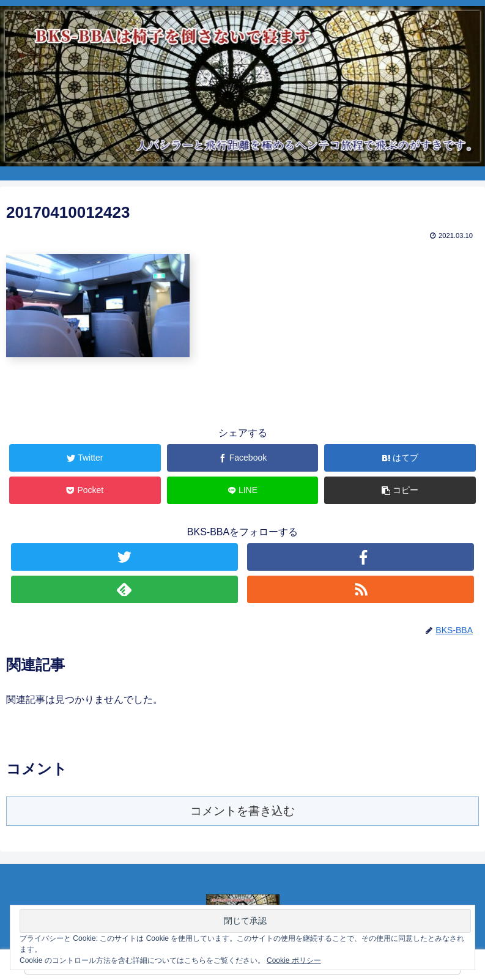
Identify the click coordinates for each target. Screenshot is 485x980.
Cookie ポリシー (294, 960)
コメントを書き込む (243, 811)
